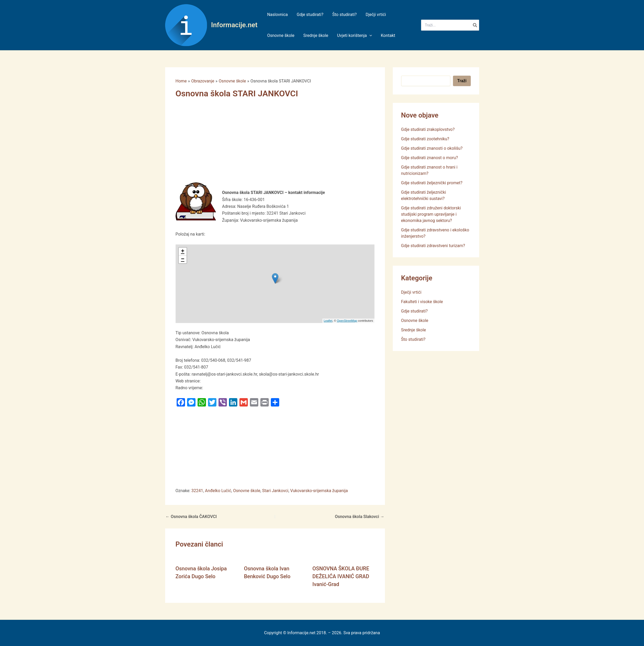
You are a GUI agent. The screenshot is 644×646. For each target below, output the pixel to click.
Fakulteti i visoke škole (422, 302)
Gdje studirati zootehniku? (425, 139)
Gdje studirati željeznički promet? (432, 183)
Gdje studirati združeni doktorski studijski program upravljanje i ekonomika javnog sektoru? (431, 214)
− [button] (183, 259)
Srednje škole (414, 330)
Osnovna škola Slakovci (360, 517)
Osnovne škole (247, 491)
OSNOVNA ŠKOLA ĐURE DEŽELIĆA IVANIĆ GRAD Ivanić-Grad (341, 576)
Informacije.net (234, 25)
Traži (462, 81)
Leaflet (328, 321)
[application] (368, 36)
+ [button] (183, 252)
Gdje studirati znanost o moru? (430, 158)
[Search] (475, 25)
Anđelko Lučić (218, 491)
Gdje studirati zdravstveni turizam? (433, 246)
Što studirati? (413, 339)
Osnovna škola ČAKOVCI (191, 517)
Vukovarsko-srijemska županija (319, 491)
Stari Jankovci (275, 491)
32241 (197, 491)
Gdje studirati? (415, 311)
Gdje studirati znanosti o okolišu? (432, 148)
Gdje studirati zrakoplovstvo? (428, 129)
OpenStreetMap (347, 321)
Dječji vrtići (411, 292)
